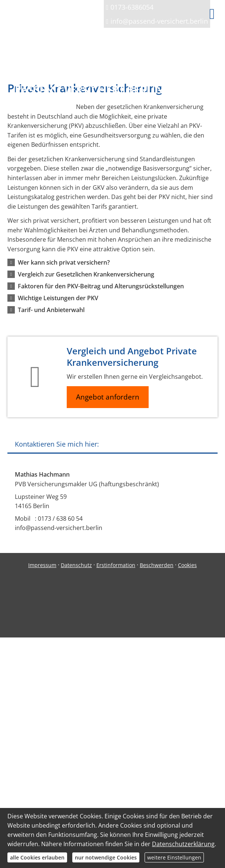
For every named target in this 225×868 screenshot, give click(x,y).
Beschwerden (157, 565)
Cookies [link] (187, 565)
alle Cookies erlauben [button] (37, 857)
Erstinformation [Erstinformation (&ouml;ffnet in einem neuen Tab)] (116, 565)
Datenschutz (76, 565)
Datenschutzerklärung (183, 844)
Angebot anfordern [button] (108, 397)
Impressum (42, 565)
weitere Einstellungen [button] (174, 857)
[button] (64, 262)
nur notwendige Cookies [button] (106, 857)
